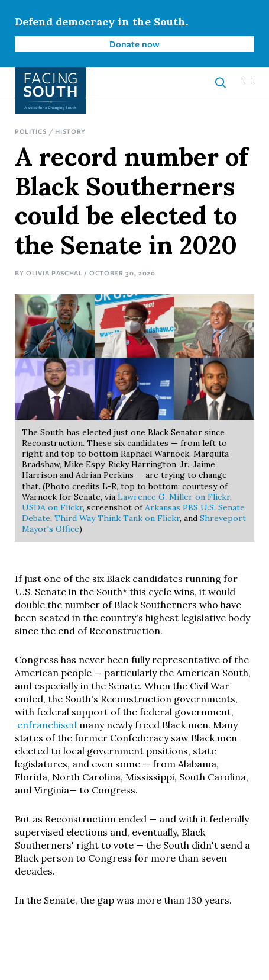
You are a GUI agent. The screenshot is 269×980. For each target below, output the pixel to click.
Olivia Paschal (54, 273)
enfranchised (46, 725)
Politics (31, 131)
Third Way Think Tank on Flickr (117, 518)
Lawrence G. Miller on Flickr (174, 497)
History (70, 131)
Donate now (134, 44)
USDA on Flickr (52, 507)
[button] (249, 82)
